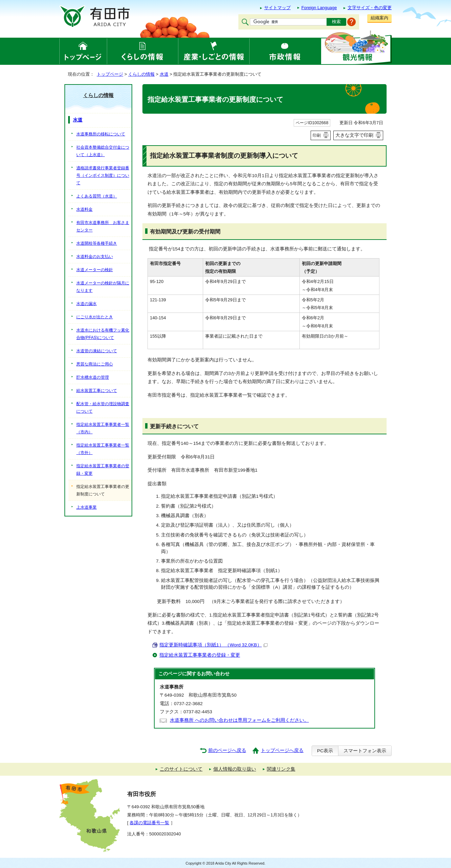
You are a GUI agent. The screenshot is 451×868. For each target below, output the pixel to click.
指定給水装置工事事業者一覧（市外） (103, 449)
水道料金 (84, 209)
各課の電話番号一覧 (149, 823)
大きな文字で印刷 (354, 135)
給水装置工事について (97, 391)
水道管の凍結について (97, 351)
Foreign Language (319, 8)
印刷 (317, 135)
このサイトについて (181, 769)
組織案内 (379, 18)
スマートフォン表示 (365, 751)
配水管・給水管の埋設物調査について (103, 408)
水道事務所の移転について (101, 134)
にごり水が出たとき (95, 317)
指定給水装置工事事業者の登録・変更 (200, 655)
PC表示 (325, 751)
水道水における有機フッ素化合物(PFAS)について (103, 334)
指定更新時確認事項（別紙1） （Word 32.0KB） (213, 645)
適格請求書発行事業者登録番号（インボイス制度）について (103, 175)
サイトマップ (277, 8)
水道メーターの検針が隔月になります (103, 287)
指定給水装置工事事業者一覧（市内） (103, 428)
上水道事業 (86, 507)
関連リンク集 (281, 769)
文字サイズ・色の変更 (370, 8)
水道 (164, 74)
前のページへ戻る (227, 750)
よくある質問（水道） (97, 196)
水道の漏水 (86, 304)
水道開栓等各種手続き (97, 243)
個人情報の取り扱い (235, 769)
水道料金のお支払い (95, 257)
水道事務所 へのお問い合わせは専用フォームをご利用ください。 (239, 720)
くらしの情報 (141, 74)
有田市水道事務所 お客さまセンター (103, 226)
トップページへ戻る (282, 750)
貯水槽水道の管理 (93, 377)
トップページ (110, 74)
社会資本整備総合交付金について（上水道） (103, 151)
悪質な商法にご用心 (95, 364)
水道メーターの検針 (95, 270)
